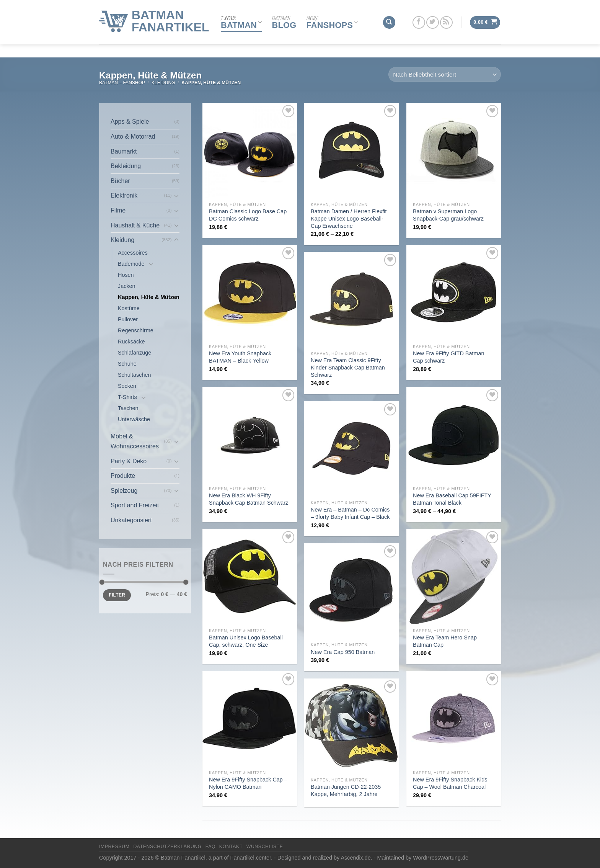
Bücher (120, 181)
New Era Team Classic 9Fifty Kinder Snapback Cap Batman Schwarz (348, 367)
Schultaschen (134, 375)
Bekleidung (126, 166)
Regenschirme (136, 330)
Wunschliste (265, 847)
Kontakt (231, 847)
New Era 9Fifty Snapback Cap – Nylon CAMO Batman (248, 783)
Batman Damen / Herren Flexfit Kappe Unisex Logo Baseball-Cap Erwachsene (349, 218)
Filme (118, 210)
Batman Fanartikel (170, 14)
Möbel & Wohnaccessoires (135, 441)
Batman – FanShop (122, 83)
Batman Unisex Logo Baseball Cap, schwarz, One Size (246, 641)
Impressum (114, 847)
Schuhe (127, 364)
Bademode (131, 264)
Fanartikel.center (251, 858)
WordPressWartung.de (441, 858)
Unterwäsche (134, 419)
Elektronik (124, 195)
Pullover (128, 319)
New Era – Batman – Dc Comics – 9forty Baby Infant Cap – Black (350, 513)
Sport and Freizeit (135, 505)
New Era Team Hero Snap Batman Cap (445, 641)
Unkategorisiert (131, 520)
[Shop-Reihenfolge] (445, 74)
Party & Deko (129, 461)
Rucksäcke (131, 342)
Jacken (127, 286)
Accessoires (133, 253)
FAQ (210, 847)
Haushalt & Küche (135, 225)
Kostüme (129, 308)
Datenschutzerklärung (167, 847)
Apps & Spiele (130, 122)
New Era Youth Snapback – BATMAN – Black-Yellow (242, 357)
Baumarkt (124, 151)
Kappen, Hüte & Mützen (149, 297)
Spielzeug (124, 491)
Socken (127, 386)
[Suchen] (389, 16)
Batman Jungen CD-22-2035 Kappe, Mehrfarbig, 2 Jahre (346, 790)
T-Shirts (127, 397)
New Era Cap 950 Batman (343, 652)
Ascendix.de (355, 858)
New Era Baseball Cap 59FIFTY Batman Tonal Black (452, 499)
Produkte (123, 476)
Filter (117, 595)
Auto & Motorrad (133, 136)
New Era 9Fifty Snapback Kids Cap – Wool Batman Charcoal (450, 783)
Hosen (126, 275)
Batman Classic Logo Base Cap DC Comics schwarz (248, 215)
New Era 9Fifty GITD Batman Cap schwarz (448, 357)
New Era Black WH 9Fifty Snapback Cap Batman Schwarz (249, 499)
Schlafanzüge (135, 353)
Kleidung (163, 83)
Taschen (128, 408)
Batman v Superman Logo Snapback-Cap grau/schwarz (448, 215)
